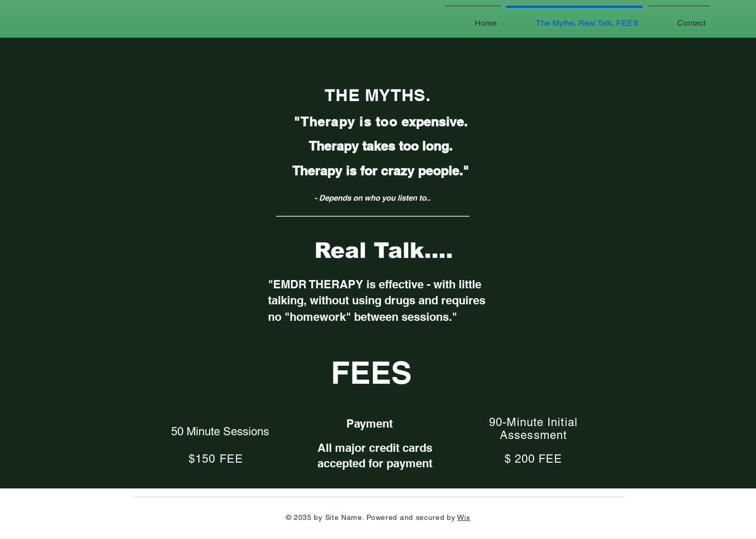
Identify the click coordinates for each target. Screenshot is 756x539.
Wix (464, 517)
